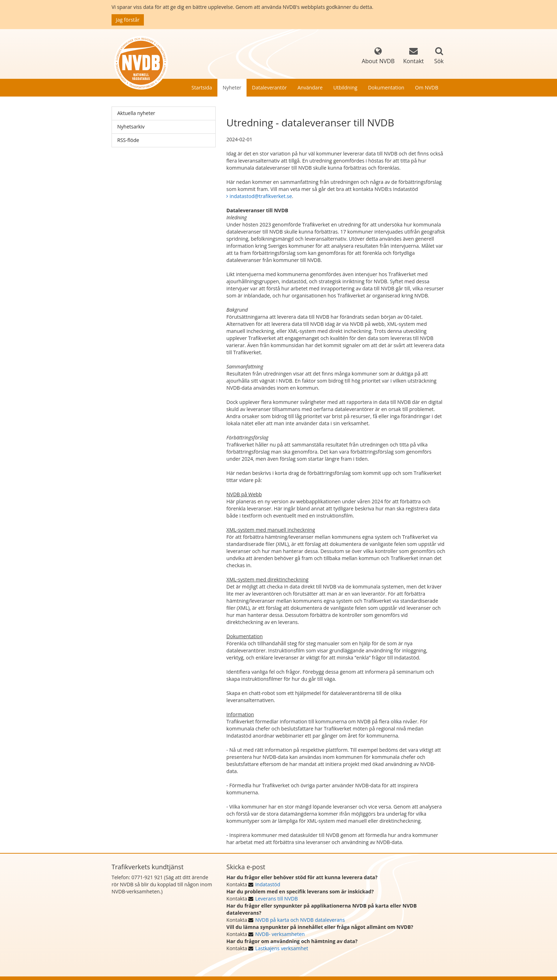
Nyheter (232, 87)
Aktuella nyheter (136, 113)
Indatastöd (267, 884)
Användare (310, 87)
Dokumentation (386, 87)
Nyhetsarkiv (131, 127)
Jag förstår (128, 20)
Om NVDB (427, 87)
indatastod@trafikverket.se (261, 196)
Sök (439, 61)
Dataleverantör (269, 87)
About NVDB (378, 56)
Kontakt (413, 56)
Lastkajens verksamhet (282, 948)
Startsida (202, 87)
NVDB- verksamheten (280, 934)
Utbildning (345, 87)
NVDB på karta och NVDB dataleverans (300, 920)
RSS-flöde (128, 140)
